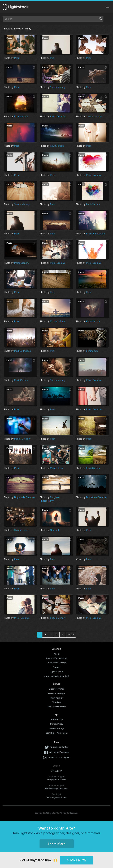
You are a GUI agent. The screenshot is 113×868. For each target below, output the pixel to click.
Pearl (17, 58)
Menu (107, 7)
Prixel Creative (58, 117)
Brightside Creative (24, 497)
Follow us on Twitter (59, 747)
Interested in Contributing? (56, 676)
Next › (71, 635)
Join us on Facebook (59, 752)
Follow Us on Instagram (59, 757)
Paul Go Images (23, 351)
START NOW (77, 860)
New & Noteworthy (57, 707)
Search (101, 19)
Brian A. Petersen (95, 234)
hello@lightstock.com (57, 797)
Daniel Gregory (22, 439)
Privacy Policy (57, 724)
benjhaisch (92, 351)
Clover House (22, 530)
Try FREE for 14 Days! (56, 663)
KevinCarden (21, 117)
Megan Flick (56, 468)
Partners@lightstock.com (57, 788)
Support (57, 667)
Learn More (57, 844)
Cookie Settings (56, 728)
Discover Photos (57, 689)
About (57, 654)
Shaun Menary (58, 87)
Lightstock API (57, 672)
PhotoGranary (22, 263)
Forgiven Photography (50, 499)
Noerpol (54, 530)
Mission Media (58, 321)
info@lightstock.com (57, 780)
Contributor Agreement (56, 733)
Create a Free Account (57, 658)
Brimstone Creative (96, 497)
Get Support (56, 771)
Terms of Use (56, 719)
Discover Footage (56, 693)
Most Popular (57, 698)
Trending (56, 702)
